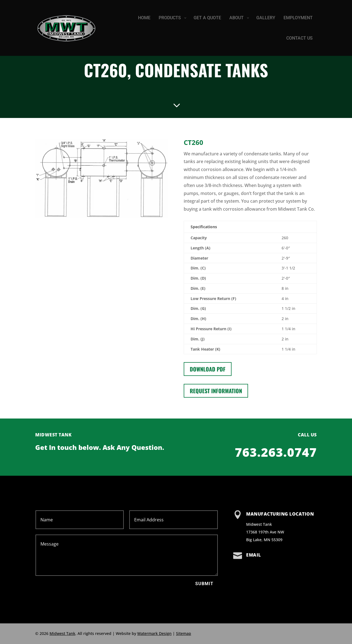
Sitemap (184, 633)
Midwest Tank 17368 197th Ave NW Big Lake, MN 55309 (265, 532)
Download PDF (208, 369)
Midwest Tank (62, 633)
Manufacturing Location (280, 514)
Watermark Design (154, 633)
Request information (216, 391)
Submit (204, 584)
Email (254, 555)
